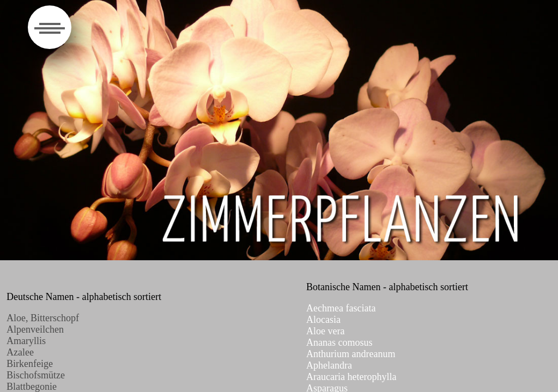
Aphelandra (329, 365)
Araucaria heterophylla (351, 377)
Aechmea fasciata (341, 308)
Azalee (20, 352)
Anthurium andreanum (351, 354)
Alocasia (323, 320)
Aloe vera (325, 331)
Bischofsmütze (36, 375)
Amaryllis (26, 341)
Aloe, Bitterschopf (43, 318)
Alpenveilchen (35, 329)
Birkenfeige (30, 364)
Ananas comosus (339, 342)
